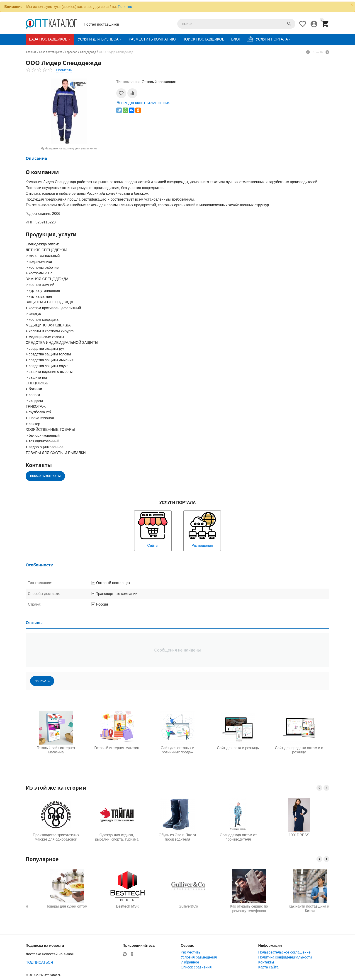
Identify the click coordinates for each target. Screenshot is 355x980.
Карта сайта (268, 967)
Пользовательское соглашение (284, 952)
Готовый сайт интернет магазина (56, 750)
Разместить (190, 952)
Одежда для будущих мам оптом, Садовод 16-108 (56, 908)
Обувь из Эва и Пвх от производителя (177, 837)
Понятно (125, 7)
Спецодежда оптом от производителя (238, 837)
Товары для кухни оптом (117, 906)
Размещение (202, 529)
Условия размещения (199, 957)
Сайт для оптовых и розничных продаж (177, 750)
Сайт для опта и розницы (238, 748)
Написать (64, 70)
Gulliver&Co (238, 906)
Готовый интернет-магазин (117, 748)
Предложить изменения (146, 103)
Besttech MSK (177, 906)
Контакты (266, 962)
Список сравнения (196, 967)
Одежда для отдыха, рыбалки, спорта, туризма (117, 837)
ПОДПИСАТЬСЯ (39, 962)
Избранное (190, 962)
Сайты (153, 529)
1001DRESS (299, 835)
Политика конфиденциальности (285, 957)
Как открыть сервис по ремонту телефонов (299, 908)
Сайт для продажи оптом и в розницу (299, 750)
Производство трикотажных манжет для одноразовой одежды (56, 837)
